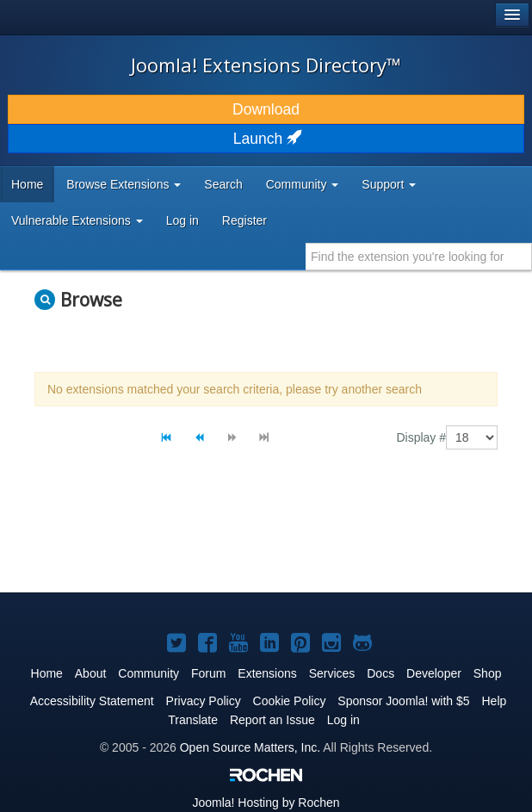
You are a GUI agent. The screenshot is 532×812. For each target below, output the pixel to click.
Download (266, 109)
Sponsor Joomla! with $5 (403, 701)
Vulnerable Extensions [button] (77, 220)
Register (244, 220)
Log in (182, 220)
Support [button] (389, 184)
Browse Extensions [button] (124, 184)
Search (223, 184)
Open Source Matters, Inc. (250, 747)
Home (27, 184)
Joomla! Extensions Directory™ (266, 65)
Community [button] (303, 184)
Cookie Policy (290, 701)
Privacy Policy (204, 701)
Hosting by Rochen (266, 803)
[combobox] (419, 257)
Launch (266, 139)
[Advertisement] (236, 536)
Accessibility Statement (92, 701)
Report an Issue (272, 720)
